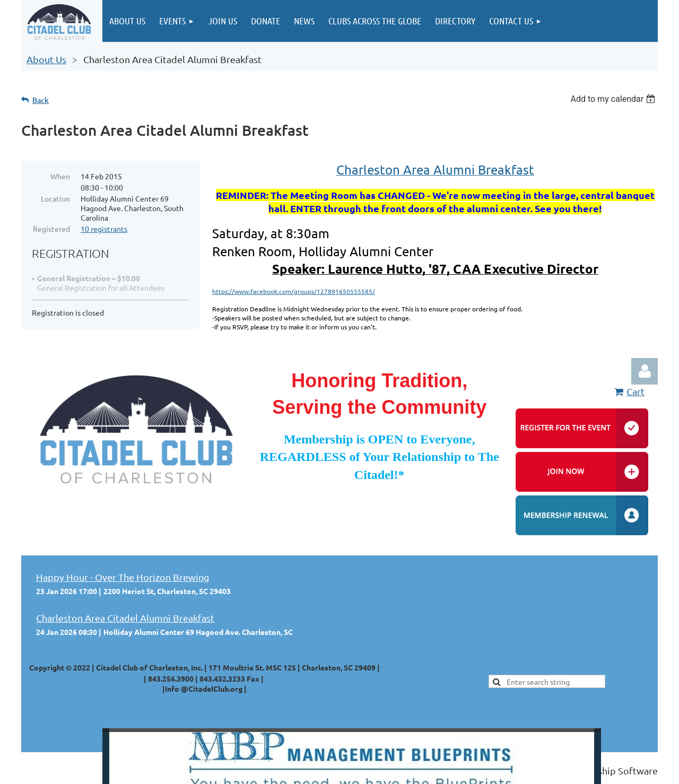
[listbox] (614, 99)
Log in (645, 371)
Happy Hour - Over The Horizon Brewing (123, 577)
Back (41, 100)
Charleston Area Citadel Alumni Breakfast (125, 618)
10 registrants (104, 229)
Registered (51, 229)
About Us (46, 59)
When (60, 176)
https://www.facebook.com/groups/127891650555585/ (294, 291)
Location (55, 198)
